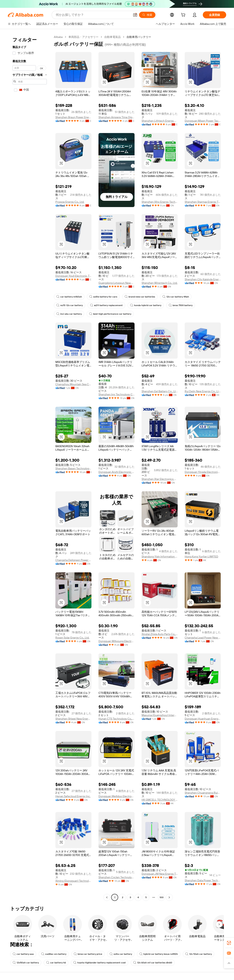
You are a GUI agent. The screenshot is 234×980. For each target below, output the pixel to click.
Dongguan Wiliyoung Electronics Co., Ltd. (117, 641)
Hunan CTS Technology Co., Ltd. (117, 719)
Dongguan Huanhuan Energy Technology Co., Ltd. (203, 719)
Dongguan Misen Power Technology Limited (203, 121)
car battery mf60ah (69, 297)
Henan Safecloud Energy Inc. (73, 796)
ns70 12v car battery (70, 305)
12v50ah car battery (26, 963)
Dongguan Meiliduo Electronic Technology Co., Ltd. (117, 796)
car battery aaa (23, 954)
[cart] (184, 15)
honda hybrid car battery (146, 305)
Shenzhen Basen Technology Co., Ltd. (73, 468)
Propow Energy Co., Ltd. (70, 202)
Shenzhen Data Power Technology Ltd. (203, 880)
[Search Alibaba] (93, 15)
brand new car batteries (140, 297)
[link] (229, 943)
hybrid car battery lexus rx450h (159, 954)
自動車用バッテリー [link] (139, 37)
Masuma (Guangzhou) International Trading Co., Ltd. (160, 715)
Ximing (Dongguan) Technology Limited (73, 881)
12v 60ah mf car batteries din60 (153, 963)
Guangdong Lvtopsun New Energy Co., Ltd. (117, 283)
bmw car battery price (88, 954)
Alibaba (58, 37)
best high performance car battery (110, 314)
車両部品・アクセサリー (83, 37)
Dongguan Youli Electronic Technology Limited (73, 276)
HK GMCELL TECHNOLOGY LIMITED (160, 800)
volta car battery (121, 954)
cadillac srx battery (54, 954)
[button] (135, 15)
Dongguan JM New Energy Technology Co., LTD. (160, 874)
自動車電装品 (113, 37)
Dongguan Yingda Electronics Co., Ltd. (203, 472)
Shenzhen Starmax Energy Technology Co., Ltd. (203, 202)
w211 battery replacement (106, 305)
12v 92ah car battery (199, 954)
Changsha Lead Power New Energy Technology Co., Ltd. (203, 638)
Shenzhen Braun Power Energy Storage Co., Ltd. (73, 117)
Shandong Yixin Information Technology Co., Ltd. (160, 557)
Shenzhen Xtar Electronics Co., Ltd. (160, 479)
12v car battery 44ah (176, 297)
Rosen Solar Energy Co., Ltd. (72, 638)
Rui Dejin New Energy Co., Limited (203, 391)
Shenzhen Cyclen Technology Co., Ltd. (117, 877)
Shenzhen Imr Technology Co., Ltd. (117, 394)
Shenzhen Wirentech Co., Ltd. (160, 283)
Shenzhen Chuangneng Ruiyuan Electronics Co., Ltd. (203, 793)
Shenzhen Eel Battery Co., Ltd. (160, 391)
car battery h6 (56, 963)
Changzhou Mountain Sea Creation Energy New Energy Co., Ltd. (73, 384)
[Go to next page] (169, 897)
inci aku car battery (69, 314)
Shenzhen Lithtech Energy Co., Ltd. (160, 121)
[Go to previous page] (107, 897)
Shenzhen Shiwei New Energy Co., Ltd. (73, 719)
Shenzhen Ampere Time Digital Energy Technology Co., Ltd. (117, 117)
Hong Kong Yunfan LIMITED (201, 557)
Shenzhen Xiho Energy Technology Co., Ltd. (160, 202)
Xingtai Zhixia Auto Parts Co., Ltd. (160, 634)
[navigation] (30, 468)
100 (162, 897)
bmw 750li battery (181, 305)
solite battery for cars (103, 297)
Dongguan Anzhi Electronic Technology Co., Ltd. (117, 472)
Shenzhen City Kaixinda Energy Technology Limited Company (203, 279)
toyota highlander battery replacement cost (100, 963)
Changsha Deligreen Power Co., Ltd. (73, 560)
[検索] (147, 15)
